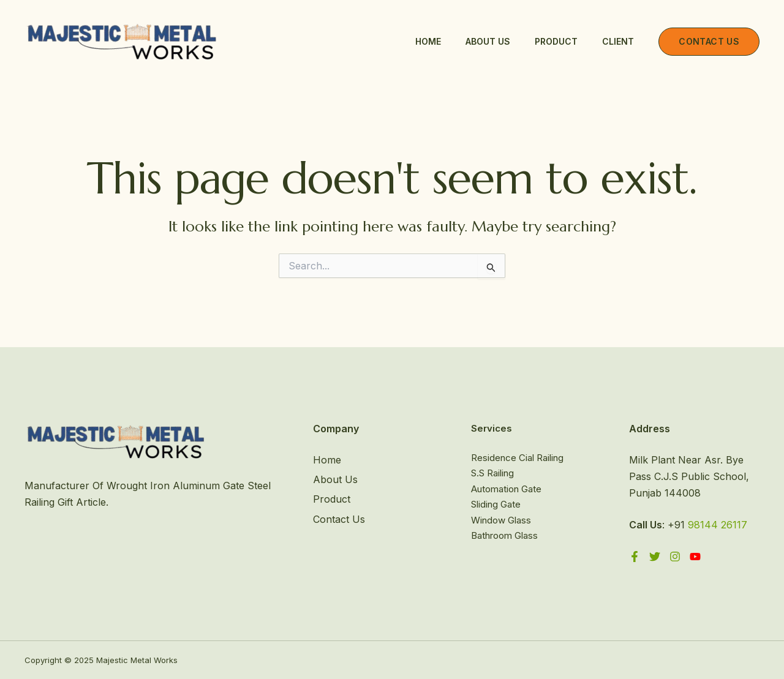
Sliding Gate (496, 504)
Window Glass (501, 520)
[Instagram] (675, 557)
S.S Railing (492, 473)
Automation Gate (506, 489)
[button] (709, 42)
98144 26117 (718, 525)
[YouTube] (695, 557)
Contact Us (339, 519)
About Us (488, 41)
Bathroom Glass (504, 535)
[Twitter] (655, 557)
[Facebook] (635, 557)
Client (618, 41)
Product (556, 41)
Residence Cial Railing (517, 458)
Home (428, 41)
